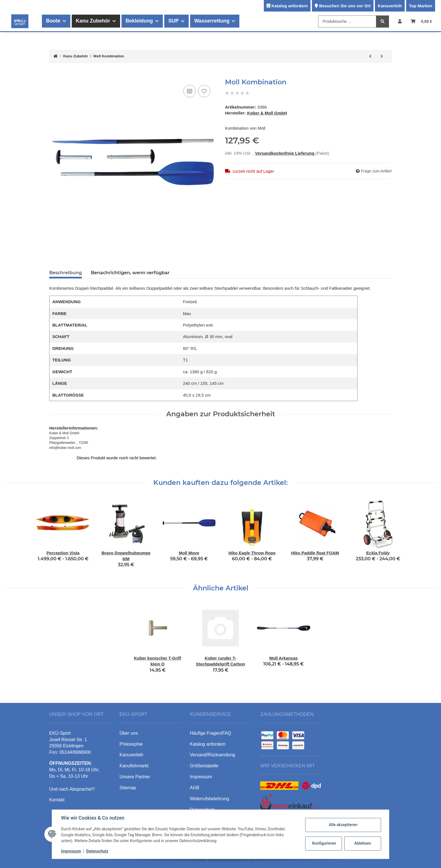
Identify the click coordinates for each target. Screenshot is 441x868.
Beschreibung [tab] (66, 273)
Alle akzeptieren (343, 825)
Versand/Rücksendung (212, 749)
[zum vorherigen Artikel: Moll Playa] (370, 56)
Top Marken (421, 6)
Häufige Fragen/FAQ (211, 727)
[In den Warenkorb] (54, 75)
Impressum (71, 851)
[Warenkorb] (421, 21)
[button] (400, 21)
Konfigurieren (324, 843)
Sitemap (128, 782)
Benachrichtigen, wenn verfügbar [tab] (130, 273)
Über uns (129, 727)
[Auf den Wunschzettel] (204, 91)
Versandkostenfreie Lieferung (285, 144)
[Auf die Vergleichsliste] (190, 91)
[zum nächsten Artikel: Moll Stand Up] (382, 56)
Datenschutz (97, 851)
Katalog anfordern (290, 6)
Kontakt (57, 794)
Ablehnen (363, 843)
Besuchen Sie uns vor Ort (345, 6)
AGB (195, 782)
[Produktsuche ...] (347, 22)
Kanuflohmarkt (134, 760)
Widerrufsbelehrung (210, 792)
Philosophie (131, 738)
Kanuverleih (390, 6)
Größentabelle (204, 760)
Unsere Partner (135, 771)
